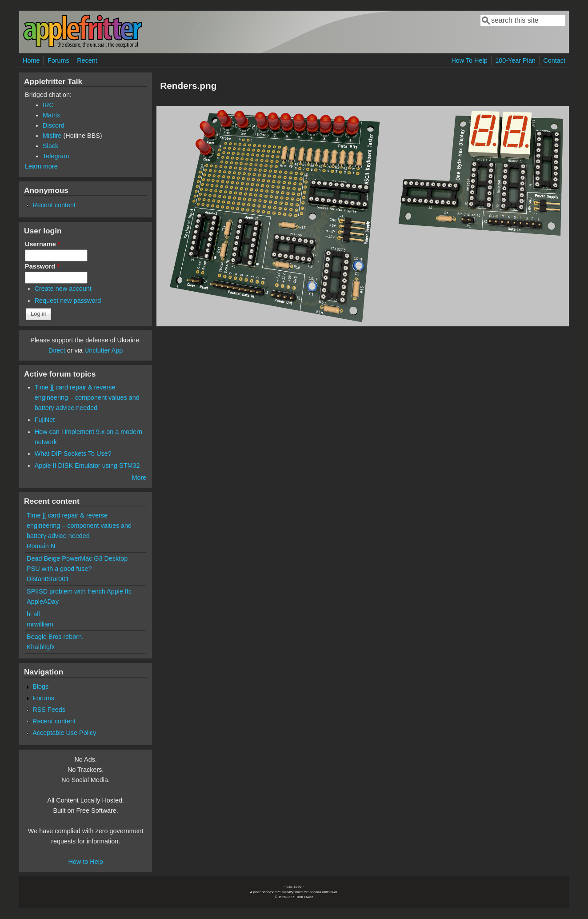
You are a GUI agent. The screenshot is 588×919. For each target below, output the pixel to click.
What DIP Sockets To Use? (73, 453)
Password (42, 266)
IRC (48, 105)
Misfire (52, 136)
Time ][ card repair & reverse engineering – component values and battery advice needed (87, 397)
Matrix (51, 115)
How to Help (85, 862)
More (139, 478)
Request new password (68, 301)
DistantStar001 (48, 579)
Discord (54, 125)
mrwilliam (40, 624)
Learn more (41, 166)
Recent (87, 60)
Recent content (54, 205)
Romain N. (42, 546)
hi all (33, 614)
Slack (50, 146)
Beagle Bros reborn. (55, 637)
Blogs (40, 686)
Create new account (63, 289)
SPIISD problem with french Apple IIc (79, 591)
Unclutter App (104, 350)
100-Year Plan (515, 60)
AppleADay (43, 602)
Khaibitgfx (41, 647)
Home (31, 60)
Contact (554, 60)
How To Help (469, 60)
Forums (58, 60)
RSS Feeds (49, 710)
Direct (57, 350)
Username (42, 244)
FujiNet (45, 420)
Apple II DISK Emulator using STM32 (87, 466)
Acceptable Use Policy (64, 733)
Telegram (56, 156)
